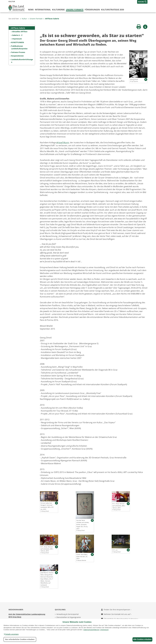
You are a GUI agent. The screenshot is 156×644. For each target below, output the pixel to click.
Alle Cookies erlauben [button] (142, 639)
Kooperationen (17, 56)
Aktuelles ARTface (20, 32)
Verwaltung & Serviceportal (68, 614)
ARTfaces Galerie (51, 19)
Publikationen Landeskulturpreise (19, 47)
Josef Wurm (64, 143)
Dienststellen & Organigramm (69, 617)
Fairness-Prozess (18, 52)
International (43, 10)
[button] (11, 634)
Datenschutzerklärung (91, 630)
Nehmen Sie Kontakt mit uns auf (116, 614)
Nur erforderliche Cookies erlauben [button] (20, 639)
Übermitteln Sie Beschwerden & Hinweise (120, 619)
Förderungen (92, 10)
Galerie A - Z (17, 35)
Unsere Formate (75, 10)
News (31, 10)
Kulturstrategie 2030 (112, 10)
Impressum (105, 630)
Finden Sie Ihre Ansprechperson (116, 610)
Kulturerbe (58, 10)
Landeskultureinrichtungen (22, 61)
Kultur (24, 19)
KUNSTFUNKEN (17, 42)
